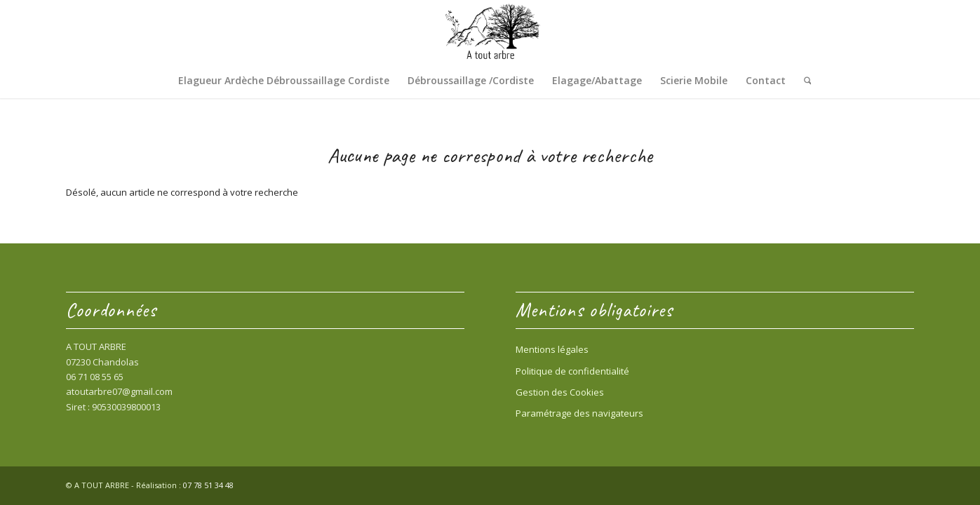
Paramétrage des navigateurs (579, 413)
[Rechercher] (803, 81)
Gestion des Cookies (560, 392)
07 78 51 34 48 (208, 485)
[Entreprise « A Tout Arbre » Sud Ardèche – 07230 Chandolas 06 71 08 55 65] (490, 32)
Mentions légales (552, 349)
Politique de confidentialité (572, 371)
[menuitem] (284, 81)
